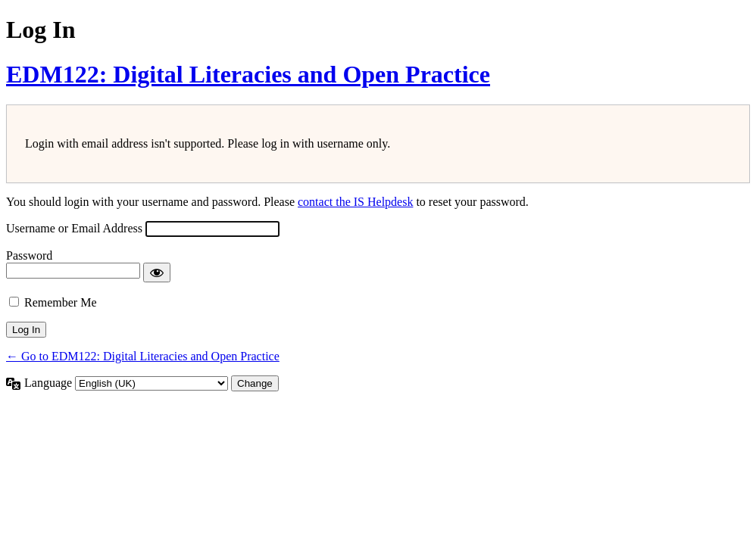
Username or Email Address (74, 228)
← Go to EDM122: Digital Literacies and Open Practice (143, 356)
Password (29, 255)
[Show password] (157, 272)
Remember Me (61, 302)
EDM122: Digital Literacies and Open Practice (248, 74)
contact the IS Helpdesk (355, 202)
